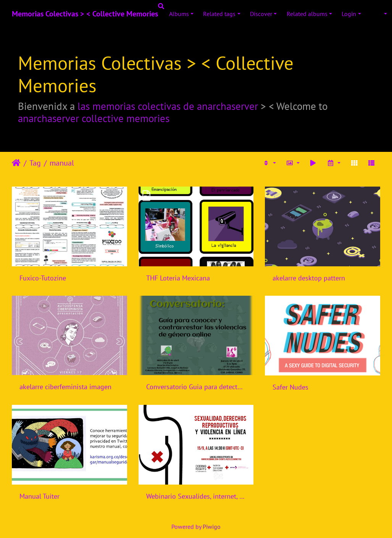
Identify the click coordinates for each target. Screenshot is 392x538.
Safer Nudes (290, 387)
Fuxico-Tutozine (43, 278)
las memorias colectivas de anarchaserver (168, 106)
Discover (261, 14)
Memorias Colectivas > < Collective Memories (85, 14)
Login (349, 14)
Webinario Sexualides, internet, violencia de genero (196, 496)
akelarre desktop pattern (309, 278)
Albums (179, 14)
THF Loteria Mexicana (178, 278)
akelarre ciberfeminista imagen (65, 387)
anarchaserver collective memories (94, 118)
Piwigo (212, 527)
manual (62, 163)
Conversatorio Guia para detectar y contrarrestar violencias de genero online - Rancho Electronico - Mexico (196, 387)
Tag (35, 163)
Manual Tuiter (40, 496)
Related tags (219, 14)
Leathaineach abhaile (16, 163)
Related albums (307, 14)
